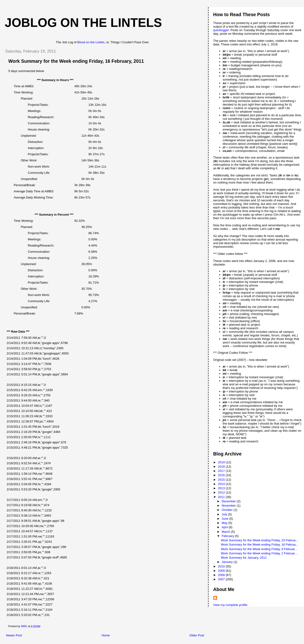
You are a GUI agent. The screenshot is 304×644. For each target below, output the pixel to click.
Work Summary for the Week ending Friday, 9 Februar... (259, 549)
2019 (222, 462)
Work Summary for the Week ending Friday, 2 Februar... (259, 553)
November (229, 506)
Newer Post (14, 635)
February (228, 536)
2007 (222, 579)
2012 (222, 492)
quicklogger (221, 30)
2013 (222, 488)
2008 (222, 575)
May (225, 523)
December (229, 501)
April (225, 527)
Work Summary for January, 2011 (244, 558)
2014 (222, 484)
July (225, 514)
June (225, 519)
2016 (222, 475)
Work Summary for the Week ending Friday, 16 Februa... (259, 545)
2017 (222, 471)
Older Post (197, 635)
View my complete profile (230, 605)
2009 (222, 571)
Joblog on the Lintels (83, 23)
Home (106, 635)
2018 (222, 467)
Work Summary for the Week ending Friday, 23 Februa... (259, 540)
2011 (222, 497)
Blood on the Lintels (91, 42)
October (228, 510)
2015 (222, 480)
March (226, 532)
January (228, 562)
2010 (222, 566)
